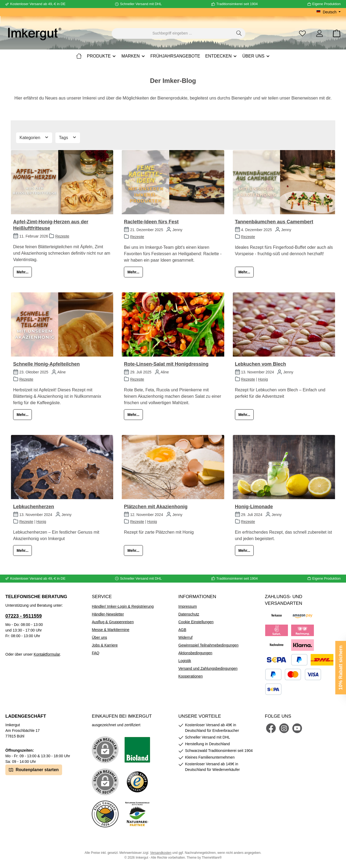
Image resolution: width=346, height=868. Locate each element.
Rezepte (62, 236)
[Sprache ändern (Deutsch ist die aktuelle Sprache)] (328, 12)
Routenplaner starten (34, 769)
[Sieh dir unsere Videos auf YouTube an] (297, 728)
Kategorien (34, 137)
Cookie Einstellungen (196, 622)
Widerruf (186, 637)
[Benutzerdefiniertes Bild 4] (105, 814)
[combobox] (172, 33)
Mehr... (22, 272)
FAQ (96, 653)
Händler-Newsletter (108, 614)
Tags (68, 137)
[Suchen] (239, 33)
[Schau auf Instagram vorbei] (284, 728)
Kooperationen (191, 676)
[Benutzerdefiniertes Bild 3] (137, 782)
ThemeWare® (212, 858)
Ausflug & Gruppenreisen (113, 622)
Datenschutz (189, 614)
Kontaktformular (47, 654)
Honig (263, 379)
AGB (182, 630)
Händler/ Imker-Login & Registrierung (123, 606)
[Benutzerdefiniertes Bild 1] (137, 750)
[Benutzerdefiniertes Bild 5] (137, 814)
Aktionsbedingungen (195, 653)
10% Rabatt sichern (341, 668)
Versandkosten (161, 853)
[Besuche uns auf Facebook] (271, 728)
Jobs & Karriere (105, 645)
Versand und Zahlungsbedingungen (208, 668)
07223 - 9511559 (24, 616)
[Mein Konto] (320, 33)
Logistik (185, 661)
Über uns (99, 637)
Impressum (188, 606)
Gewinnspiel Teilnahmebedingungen (209, 645)
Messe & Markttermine (111, 630)
